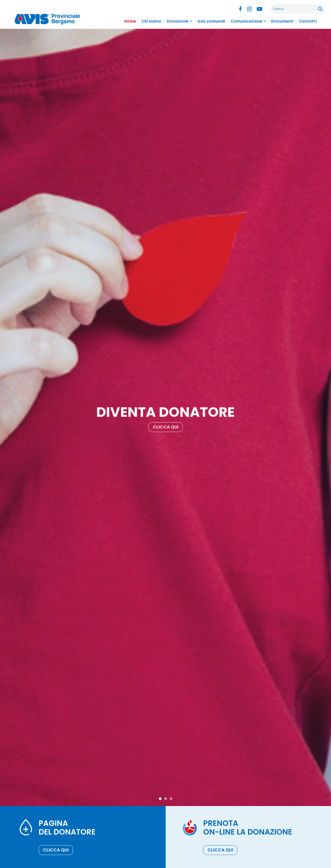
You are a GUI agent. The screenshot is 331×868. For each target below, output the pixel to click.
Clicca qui (166, 430)
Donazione (178, 21)
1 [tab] (160, 799)
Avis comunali (211, 21)
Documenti (282, 21)
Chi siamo (151, 21)
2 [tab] (166, 799)
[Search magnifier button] (320, 9)
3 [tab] (171, 799)
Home (130, 21)
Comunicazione (246, 21)
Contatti (308, 21)
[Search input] (294, 9)
